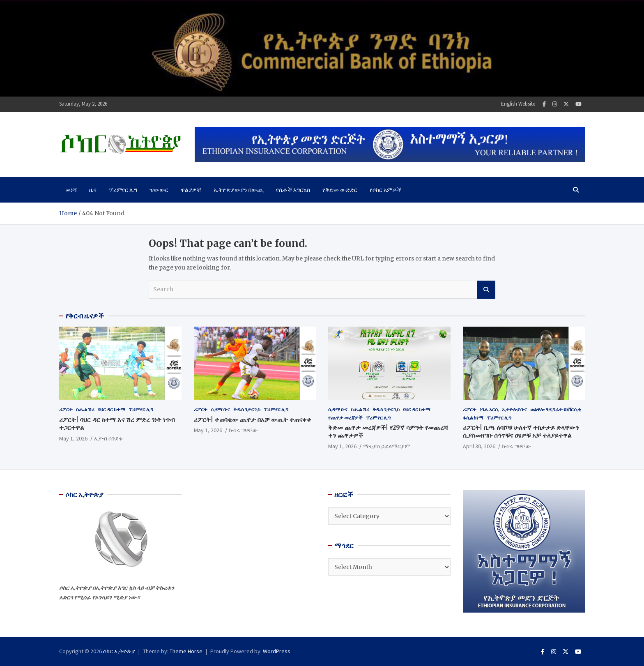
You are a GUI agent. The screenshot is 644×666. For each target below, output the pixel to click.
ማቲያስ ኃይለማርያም (386, 446)
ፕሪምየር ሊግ (123, 190)
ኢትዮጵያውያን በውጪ (239, 190)
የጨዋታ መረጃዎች (345, 418)
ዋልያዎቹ (191, 190)
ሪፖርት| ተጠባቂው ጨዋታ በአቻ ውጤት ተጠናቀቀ (253, 420)
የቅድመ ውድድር (340, 190)
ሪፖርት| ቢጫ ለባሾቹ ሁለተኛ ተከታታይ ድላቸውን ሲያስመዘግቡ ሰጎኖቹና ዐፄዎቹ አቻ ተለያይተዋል (521, 432)
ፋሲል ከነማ (473, 418)
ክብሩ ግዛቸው (243, 430)
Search (486, 290)
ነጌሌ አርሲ (489, 409)
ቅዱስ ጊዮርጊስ (247, 409)
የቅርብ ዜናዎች (85, 316)
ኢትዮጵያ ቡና (514, 409)
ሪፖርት (66, 409)
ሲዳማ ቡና (220, 409)
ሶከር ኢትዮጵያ (119, 651)
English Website (518, 104)
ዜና (93, 190)
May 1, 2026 (73, 438)
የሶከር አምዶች (385, 190)
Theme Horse (186, 651)
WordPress (277, 651)
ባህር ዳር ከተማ (112, 409)
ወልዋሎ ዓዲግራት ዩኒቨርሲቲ (556, 409)
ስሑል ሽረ (85, 409)
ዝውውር (159, 190)
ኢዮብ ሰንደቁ (108, 438)
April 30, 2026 (479, 446)
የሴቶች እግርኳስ (293, 190)
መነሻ (71, 190)
